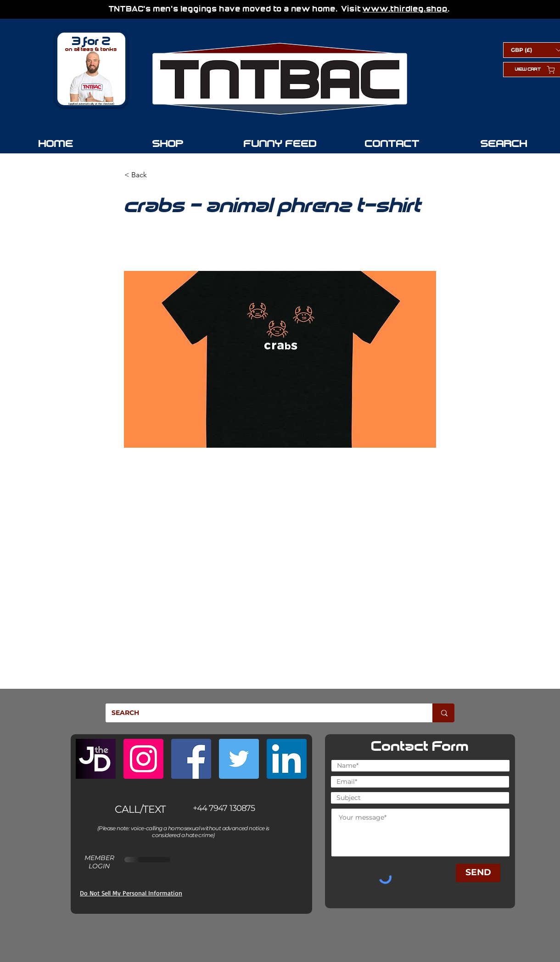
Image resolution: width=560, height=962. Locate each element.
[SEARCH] (262, 713)
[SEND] (478, 873)
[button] (155, 175)
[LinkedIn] (287, 759)
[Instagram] (143, 759)
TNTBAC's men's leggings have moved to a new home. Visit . (280, 9)
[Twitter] (239, 759)
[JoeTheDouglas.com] (96, 759)
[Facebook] (191, 759)
